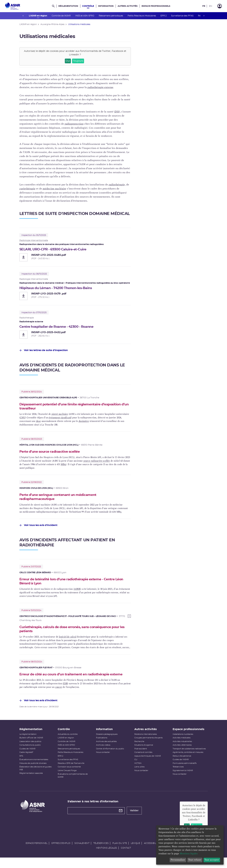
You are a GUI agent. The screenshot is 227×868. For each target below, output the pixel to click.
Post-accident (141, 758)
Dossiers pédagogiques (107, 743)
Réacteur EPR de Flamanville (71, 773)
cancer (59, 694)
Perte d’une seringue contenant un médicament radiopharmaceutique (61, 498)
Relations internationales (146, 743)
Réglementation (68, 6)
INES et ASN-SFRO (85, 16)
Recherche (139, 751)
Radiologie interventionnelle (34, 240)
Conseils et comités (143, 762)
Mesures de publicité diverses (33, 773)
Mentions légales (106, 857)
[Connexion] (220, 6)
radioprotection (74, 124)
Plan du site (120, 852)
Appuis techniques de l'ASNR (148, 765)
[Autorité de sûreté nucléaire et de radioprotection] (13, 6)
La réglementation (28, 743)
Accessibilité (152, 852)
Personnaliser (178, 860)
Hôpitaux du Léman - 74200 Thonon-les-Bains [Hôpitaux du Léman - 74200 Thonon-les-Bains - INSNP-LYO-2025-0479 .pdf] (58, 288)
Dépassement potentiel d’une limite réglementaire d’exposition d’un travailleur (74, 407)
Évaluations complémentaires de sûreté (73, 785)
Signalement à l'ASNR (183, 780)
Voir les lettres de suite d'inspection (44, 351)
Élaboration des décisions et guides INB (35, 778)
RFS (21, 765)
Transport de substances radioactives (189, 758)
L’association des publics (30, 751)
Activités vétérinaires (182, 754)
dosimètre (84, 422)
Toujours (78, 61)
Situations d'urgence (144, 754)
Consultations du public (30, 754)
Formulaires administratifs (185, 773)
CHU (23, 419)
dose (38, 422)
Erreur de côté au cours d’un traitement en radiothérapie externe (68, 679)
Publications (102, 747)
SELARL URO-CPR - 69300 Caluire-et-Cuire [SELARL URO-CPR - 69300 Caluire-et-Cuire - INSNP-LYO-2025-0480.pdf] (56, 250)
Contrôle (88, 6)
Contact (126, 857)
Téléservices (178, 776)
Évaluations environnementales (34, 769)
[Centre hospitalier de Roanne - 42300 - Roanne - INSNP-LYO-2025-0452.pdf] (75, 335)
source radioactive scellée (97, 462)
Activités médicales (182, 747)
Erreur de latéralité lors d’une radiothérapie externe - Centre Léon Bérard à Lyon (71, 583)
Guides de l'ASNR (27, 758)
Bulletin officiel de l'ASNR (31, 747)
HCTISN (138, 773)
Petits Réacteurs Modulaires (142, 16)
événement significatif (60, 419)
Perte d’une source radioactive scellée (52, 453)
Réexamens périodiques (111, 16)
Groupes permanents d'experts (148, 747)
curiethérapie (27, 189)
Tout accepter (212, 860)
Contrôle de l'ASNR (61, 16)
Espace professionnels (156, 6)
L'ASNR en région (38, 16)
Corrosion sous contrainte (69, 776)
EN (211, 6)
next (204, 16)
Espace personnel (37, 852)
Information (106, 6)
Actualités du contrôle (68, 743)
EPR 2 (164, 16)
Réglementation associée (31, 783)
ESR (65, 691)
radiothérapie (117, 185)
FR (204, 6)
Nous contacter (103, 762)
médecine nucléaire (54, 189)
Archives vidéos (103, 754)
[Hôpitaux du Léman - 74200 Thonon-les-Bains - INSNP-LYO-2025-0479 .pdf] (75, 296)
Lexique (135, 852)
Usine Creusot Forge (67, 780)
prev (23, 16)
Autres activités (128, 6)
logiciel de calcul (68, 639)
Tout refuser (195, 860)
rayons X (71, 83)
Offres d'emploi (61, 852)
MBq (63, 466)
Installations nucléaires (183, 743)
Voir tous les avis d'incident (38, 527)
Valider (134, 820)
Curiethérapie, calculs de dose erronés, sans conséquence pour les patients (74, 631)
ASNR (77, 591)
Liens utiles (139, 776)
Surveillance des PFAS (182, 16)
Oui (68, 61)
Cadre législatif (26, 762)
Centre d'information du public (110, 758)
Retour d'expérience (182, 765)
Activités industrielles (182, 751)
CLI (136, 769)
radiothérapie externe (100, 87)
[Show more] (129, 618)
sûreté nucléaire (60, 415)
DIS (117, 112)
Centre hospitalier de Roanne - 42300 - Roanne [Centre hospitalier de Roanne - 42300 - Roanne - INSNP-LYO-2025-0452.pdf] (60, 327)
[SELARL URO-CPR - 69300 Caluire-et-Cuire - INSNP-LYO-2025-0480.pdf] (75, 257)
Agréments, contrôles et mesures (188, 762)
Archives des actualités (106, 751)
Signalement (82, 852)
